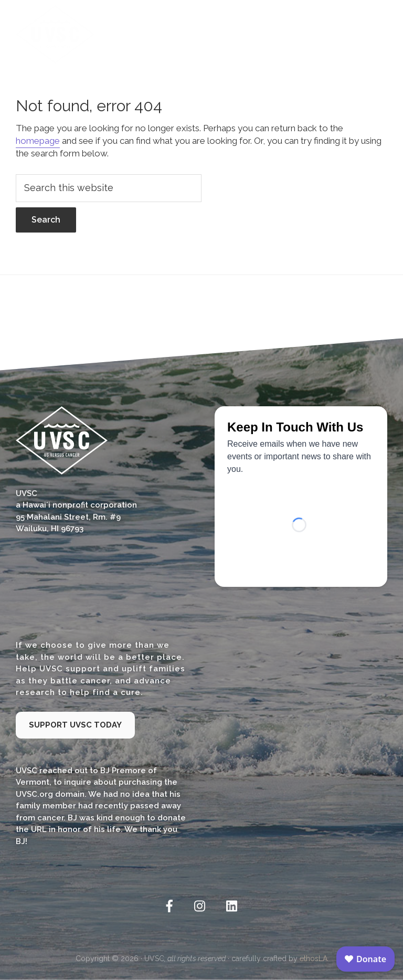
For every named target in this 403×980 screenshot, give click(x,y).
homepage (38, 141)
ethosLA (314, 958)
